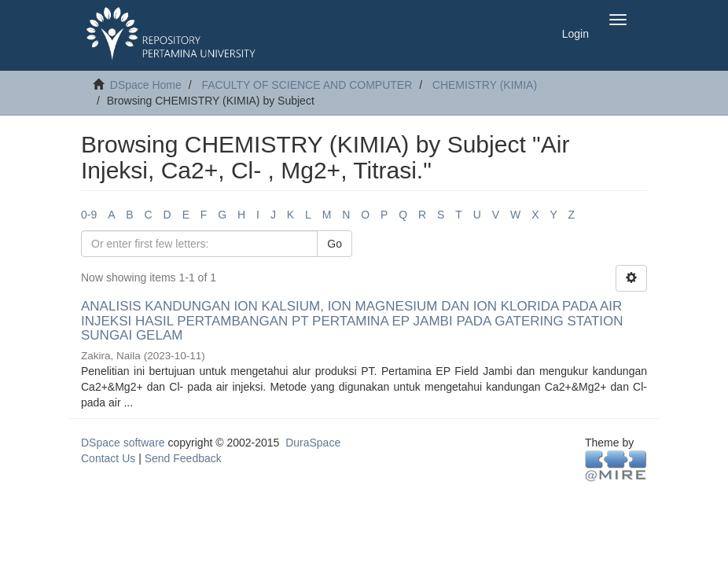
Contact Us (108, 458)
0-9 (89, 215)
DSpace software (123, 443)
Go (335, 244)
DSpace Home (146, 85)
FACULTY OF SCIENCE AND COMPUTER (307, 85)
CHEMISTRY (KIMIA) (485, 85)
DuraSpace (313, 443)
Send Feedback (183, 458)
